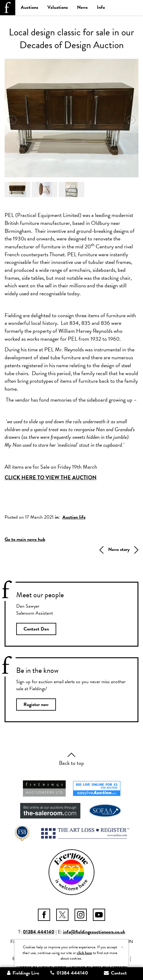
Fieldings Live (23, 973)
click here (84, 953)
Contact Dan (36, 629)
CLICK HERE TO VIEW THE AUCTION (51, 477)
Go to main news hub (25, 539)
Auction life (74, 517)
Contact (115, 973)
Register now (36, 705)
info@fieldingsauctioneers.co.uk (94, 932)
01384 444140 (39, 932)
